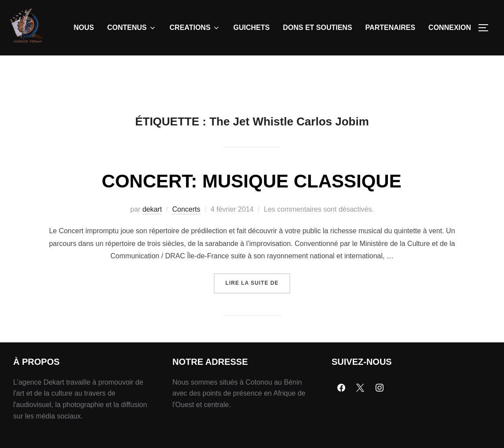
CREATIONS (195, 28)
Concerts (186, 230)
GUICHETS (252, 28)
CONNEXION (450, 28)
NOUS (84, 28)
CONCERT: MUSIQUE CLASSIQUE (251, 201)
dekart (152, 230)
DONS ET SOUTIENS (317, 28)
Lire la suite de (258, 300)
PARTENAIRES (391, 28)
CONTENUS (132, 28)
